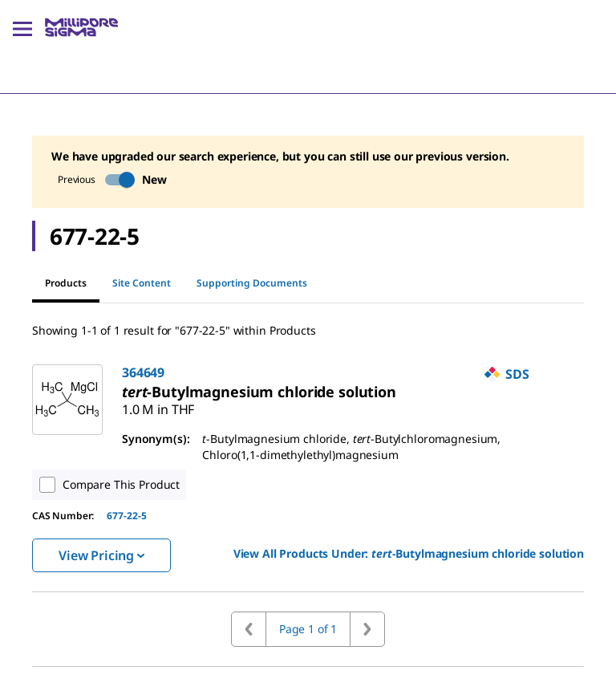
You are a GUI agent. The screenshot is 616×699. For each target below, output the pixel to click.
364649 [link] (143, 372)
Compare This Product (106, 485)
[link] (259, 392)
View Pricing (101, 555)
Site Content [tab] (142, 283)
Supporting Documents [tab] (252, 283)
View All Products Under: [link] (409, 553)
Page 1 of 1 (308, 629)
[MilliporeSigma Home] (81, 27)
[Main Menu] (22, 27)
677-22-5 (127, 516)
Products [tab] (66, 289)
